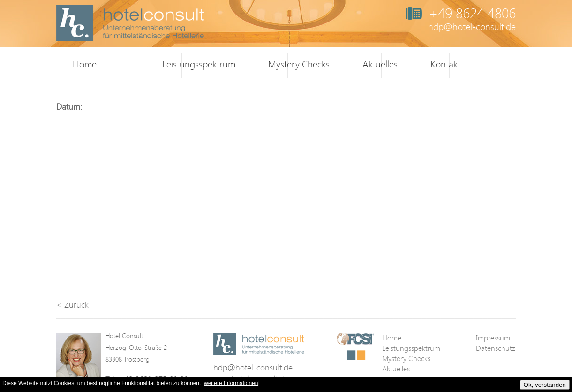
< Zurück (72, 304)
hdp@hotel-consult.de (472, 26)
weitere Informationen (231, 383)
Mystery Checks (299, 64)
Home (85, 64)
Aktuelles (380, 64)
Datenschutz (496, 348)
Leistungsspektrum (199, 64)
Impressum (493, 338)
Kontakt (445, 64)
